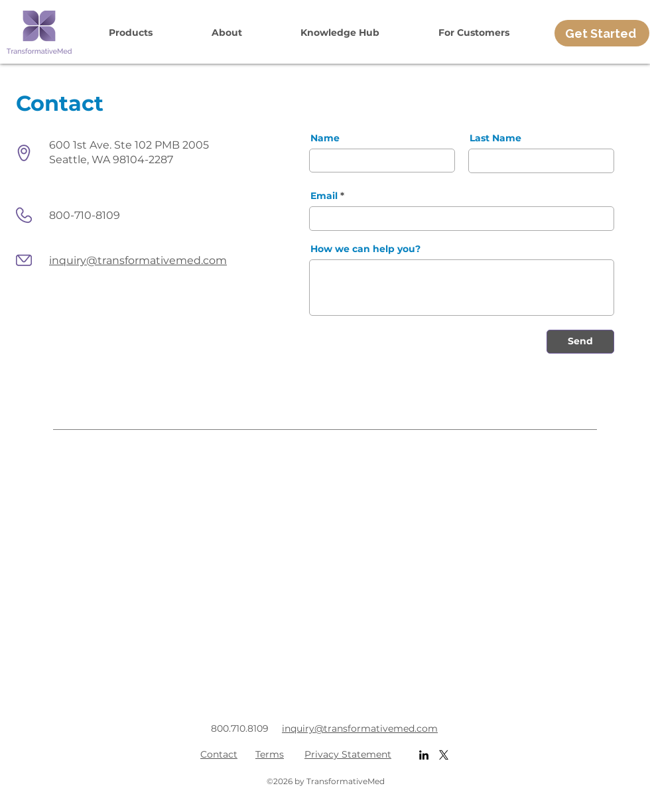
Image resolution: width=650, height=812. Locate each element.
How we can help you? (365, 249)
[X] (444, 755)
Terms (270, 754)
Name (325, 138)
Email (324, 196)
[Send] (580, 342)
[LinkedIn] (424, 755)
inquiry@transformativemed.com (138, 260)
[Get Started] (602, 33)
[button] (131, 33)
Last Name (495, 138)
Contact (219, 754)
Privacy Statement (348, 754)
